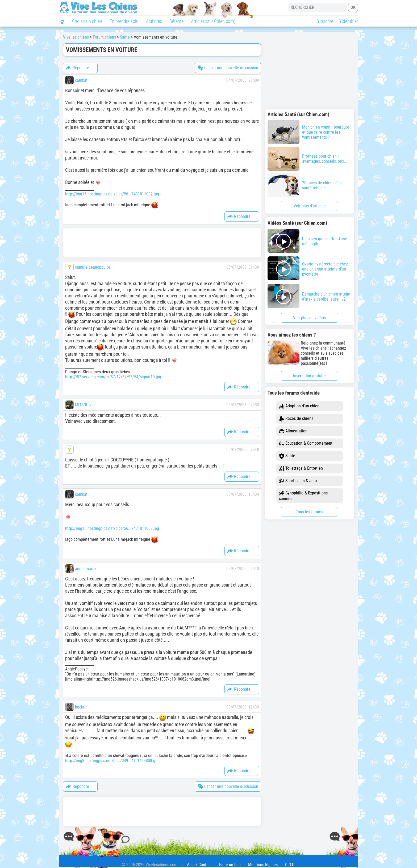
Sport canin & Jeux (298, 481)
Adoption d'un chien (299, 406)
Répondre (78, 68)
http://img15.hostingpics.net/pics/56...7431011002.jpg (112, 194)
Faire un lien (230, 865)
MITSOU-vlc (85, 405)
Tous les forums (310, 512)
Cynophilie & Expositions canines (303, 496)
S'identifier (348, 21)
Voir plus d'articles (310, 206)
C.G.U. (290, 865)
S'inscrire (325, 21)
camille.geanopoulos (93, 267)
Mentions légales (263, 865)
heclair (81, 707)
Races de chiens (296, 419)
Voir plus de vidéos (309, 318)
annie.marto (85, 569)
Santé (287, 456)
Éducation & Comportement (306, 443)
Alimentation (293, 431)
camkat (81, 80)
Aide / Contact (199, 865)
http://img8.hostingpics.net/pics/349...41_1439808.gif (111, 761)
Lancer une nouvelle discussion (228, 68)
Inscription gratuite (309, 376)
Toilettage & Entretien (301, 468)
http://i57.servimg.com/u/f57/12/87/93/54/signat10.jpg (113, 377)
